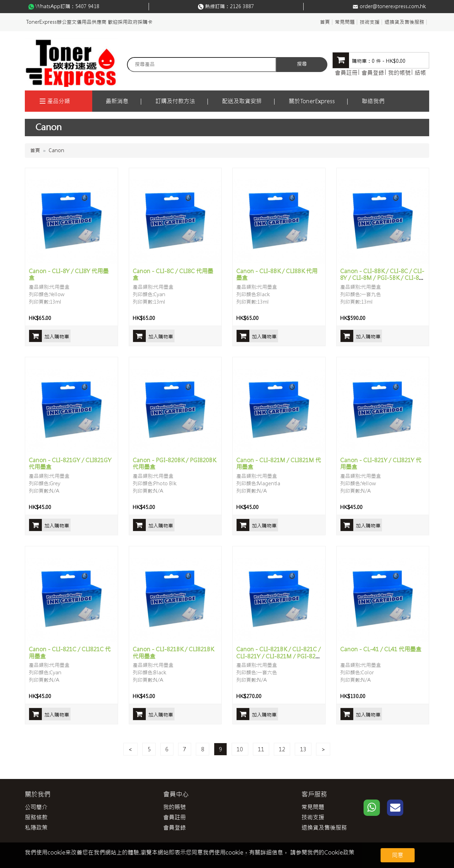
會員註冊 (346, 73)
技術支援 (370, 22)
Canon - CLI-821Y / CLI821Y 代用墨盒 (381, 463)
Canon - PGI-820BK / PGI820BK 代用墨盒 (174, 463)
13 (303, 749)
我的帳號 (399, 73)
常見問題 (345, 22)
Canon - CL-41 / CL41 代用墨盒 (381, 649)
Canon (56, 150)
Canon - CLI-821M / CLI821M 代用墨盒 (279, 463)
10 (240, 749)
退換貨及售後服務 (404, 22)
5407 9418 (87, 6)
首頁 (325, 22)
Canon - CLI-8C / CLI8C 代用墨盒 (173, 274)
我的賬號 (175, 807)
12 (282, 749)
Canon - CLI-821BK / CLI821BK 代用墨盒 (173, 653)
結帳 (420, 73)
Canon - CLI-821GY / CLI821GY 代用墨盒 (70, 463)
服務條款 (36, 817)
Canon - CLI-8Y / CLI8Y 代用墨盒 (69, 274)
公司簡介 (36, 807)
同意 (398, 855)
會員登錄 (373, 73)
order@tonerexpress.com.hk (393, 6)
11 (261, 749)
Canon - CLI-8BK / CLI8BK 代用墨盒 (277, 274)
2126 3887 (242, 6)
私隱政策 (36, 828)
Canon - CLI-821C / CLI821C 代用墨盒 (70, 653)
